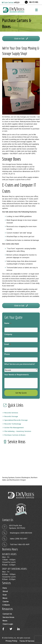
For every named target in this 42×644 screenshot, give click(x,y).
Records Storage (11, 416)
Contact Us (7, 614)
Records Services (11, 413)
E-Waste (6, 605)
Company (8, 334)
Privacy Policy (11, 641)
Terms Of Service (27, 641)
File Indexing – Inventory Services (18, 431)
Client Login (8, 624)
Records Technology (13, 424)
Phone (7, 354)
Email (8, 344)
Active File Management (14, 428)
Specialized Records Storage (16, 420)
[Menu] (36, 10)
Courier (6, 601)
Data (5, 588)
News (5, 621)
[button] (21, 39)
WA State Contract (11, 2)
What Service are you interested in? (20, 364)
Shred (5, 591)
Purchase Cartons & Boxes (15, 435)
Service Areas (8, 617)
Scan (5, 595)
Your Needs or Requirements (17, 375)
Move (5, 598)
